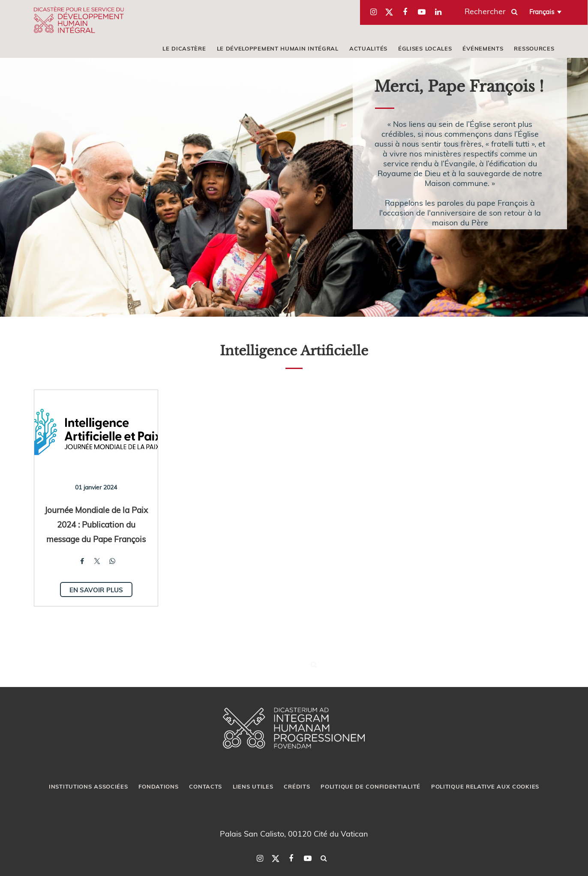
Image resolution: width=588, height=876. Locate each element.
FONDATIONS (158, 786)
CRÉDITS (297, 786)
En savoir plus (96, 590)
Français (542, 12)
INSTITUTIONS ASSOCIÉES (88, 786)
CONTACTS (205, 786)
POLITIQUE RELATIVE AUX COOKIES (485, 786)
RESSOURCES (534, 48)
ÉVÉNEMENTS (483, 48)
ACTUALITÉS (368, 48)
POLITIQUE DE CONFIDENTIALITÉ (370, 786)
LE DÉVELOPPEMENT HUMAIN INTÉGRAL (278, 48)
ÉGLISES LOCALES (425, 48)
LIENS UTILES (253, 786)
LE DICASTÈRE (184, 48)
